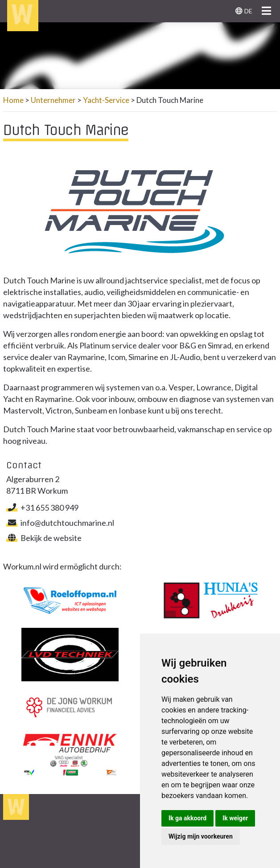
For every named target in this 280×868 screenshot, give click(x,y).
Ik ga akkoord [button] (187, 818)
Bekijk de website (44, 538)
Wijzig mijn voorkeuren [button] (201, 836)
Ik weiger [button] (235, 818)
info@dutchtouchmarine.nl (60, 523)
